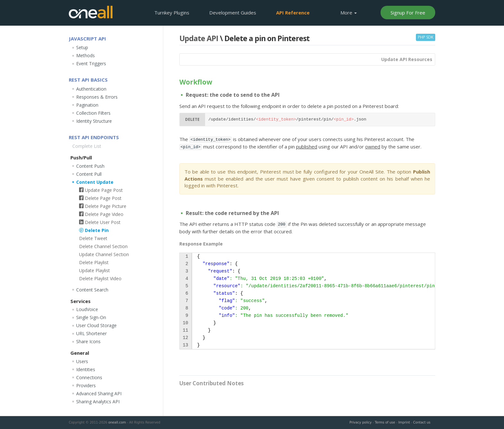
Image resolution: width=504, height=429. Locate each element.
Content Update (95, 182)
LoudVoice (87, 309)
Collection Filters (93, 113)
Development (233, 13)
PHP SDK (426, 37)
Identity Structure (94, 121)
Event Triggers (91, 63)
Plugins (172, 13)
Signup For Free (408, 13)
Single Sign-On (91, 317)
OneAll (91, 12)
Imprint (404, 422)
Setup (82, 47)
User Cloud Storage (96, 325)
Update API (199, 38)
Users (82, 361)
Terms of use (385, 422)
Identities (86, 369)
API (293, 13)
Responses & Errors (97, 97)
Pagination (87, 105)
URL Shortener (91, 333)
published (307, 147)
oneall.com (117, 422)
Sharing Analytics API (98, 402)
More (349, 13)
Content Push (90, 166)
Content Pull (89, 174)
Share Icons (88, 341)
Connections (89, 377)
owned (373, 147)
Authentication (91, 89)
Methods (85, 55)
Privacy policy (360, 422)
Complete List (87, 146)
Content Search (92, 290)
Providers (86, 385)
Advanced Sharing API (99, 393)
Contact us (422, 422)
